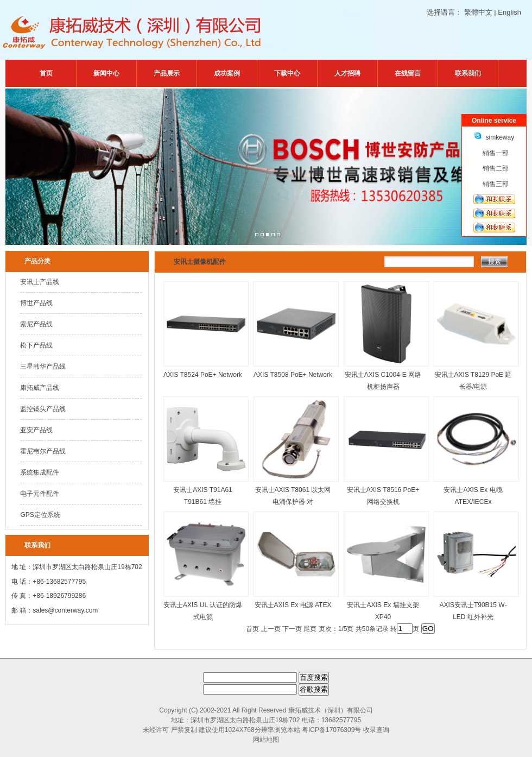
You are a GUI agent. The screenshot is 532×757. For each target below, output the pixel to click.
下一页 (292, 629)
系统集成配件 (40, 472)
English (509, 12)
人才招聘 (347, 73)
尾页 (310, 629)
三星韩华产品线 (43, 367)
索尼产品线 (36, 324)
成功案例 (227, 73)
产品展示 (167, 73)
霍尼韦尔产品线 (43, 451)
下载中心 (287, 73)
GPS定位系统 (40, 515)
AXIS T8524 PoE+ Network (203, 375)
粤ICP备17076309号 (331, 730)
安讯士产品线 (40, 282)
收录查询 (376, 730)
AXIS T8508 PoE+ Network (293, 375)
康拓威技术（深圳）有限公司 (331, 710)
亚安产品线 (36, 430)
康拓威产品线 (40, 388)
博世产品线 (36, 303)
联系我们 (468, 73)
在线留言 (408, 73)
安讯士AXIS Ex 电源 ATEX (293, 605)
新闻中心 (106, 73)
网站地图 (266, 740)
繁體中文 (478, 12)
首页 (46, 73)
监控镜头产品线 (43, 409)
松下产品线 (36, 345)
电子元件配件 (40, 494)
